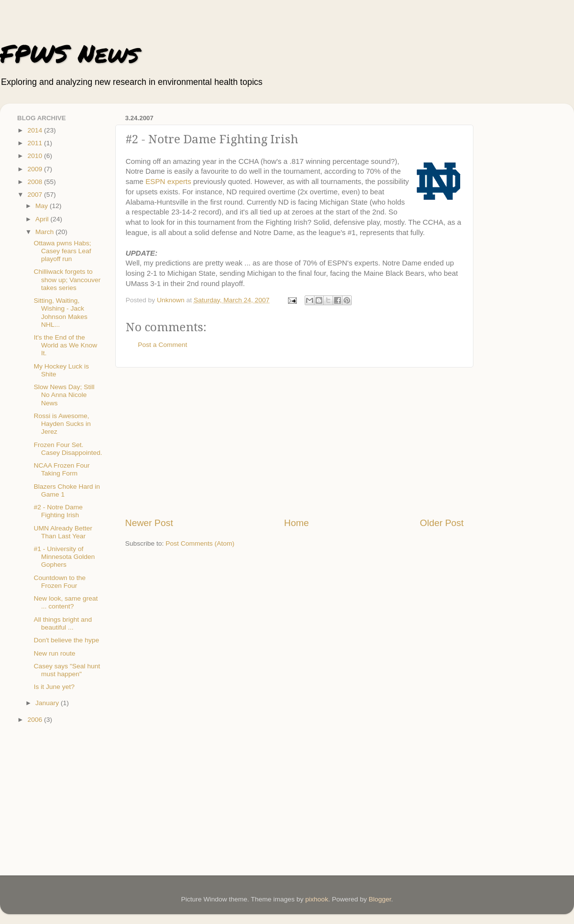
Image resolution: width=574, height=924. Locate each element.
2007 (36, 195)
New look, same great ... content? (66, 602)
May (42, 206)
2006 (36, 720)
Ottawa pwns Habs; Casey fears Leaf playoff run (63, 251)
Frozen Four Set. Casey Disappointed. (68, 449)
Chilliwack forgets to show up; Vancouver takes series (67, 279)
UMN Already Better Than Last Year (63, 532)
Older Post (442, 523)
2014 (36, 130)
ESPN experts (168, 182)
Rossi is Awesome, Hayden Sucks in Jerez (62, 424)
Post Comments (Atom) (200, 543)
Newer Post (149, 523)
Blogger (380, 899)
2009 (36, 169)
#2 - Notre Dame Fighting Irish (58, 511)
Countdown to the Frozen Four (60, 582)
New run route (55, 653)
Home (296, 523)
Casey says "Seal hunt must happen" (67, 670)
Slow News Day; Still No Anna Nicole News (64, 395)
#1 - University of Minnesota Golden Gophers (65, 557)
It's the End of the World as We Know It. (65, 345)
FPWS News (69, 53)
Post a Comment (163, 345)
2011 (36, 143)
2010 (36, 156)
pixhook (317, 899)
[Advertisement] (294, 442)
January (48, 703)
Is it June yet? (54, 687)
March (45, 232)
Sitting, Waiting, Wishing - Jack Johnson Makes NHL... (61, 313)
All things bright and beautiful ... (63, 623)
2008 (36, 182)
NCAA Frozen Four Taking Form (62, 469)
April (43, 219)
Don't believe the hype (66, 640)
